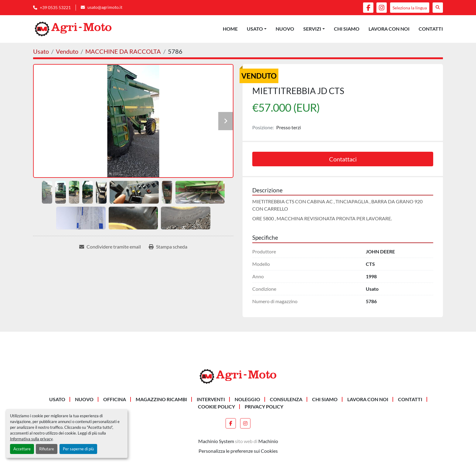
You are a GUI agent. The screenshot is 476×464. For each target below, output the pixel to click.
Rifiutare (47, 449)
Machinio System (216, 441)
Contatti (431, 29)
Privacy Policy (264, 406)
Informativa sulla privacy (31, 439)
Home (230, 29)
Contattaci (343, 159)
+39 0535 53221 (55, 8)
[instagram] (382, 8)
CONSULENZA (286, 399)
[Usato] (41, 51)
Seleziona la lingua (410, 8)
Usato (255, 29)
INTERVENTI (211, 399)
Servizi (312, 29)
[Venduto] (67, 51)
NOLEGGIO (247, 399)
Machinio (268, 441)
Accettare (22, 449)
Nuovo (285, 29)
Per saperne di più (78, 449)
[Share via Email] (110, 247)
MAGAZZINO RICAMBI (161, 399)
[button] (257, 29)
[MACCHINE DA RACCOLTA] (123, 51)
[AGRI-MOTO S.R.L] (238, 376)
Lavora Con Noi (389, 29)
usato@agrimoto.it (105, 7)
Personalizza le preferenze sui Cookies (238, 451)
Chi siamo (347, 29)
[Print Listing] (168, 247)
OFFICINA (115, 399)
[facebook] (368, 8)
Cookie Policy (216, 406)
